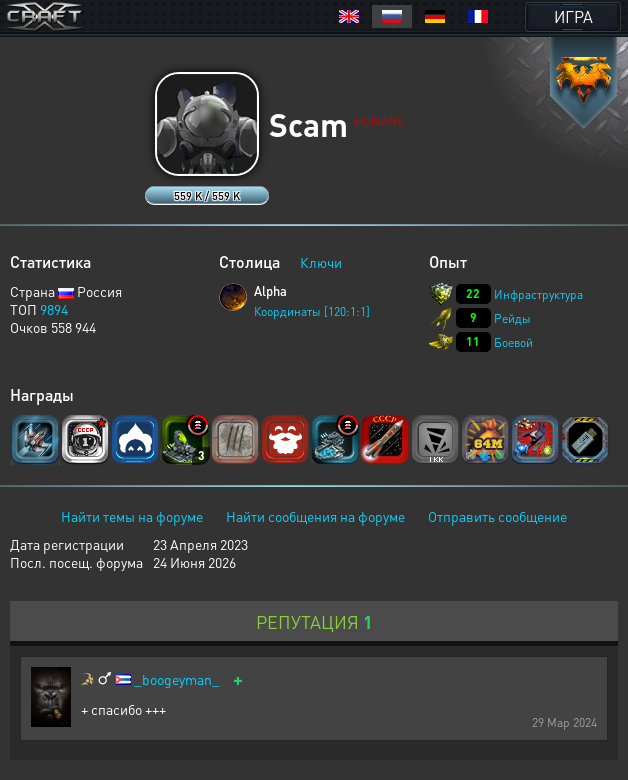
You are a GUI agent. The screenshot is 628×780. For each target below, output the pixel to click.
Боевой (513, 342)
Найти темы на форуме (132, 516)
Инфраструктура (538, 294)
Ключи (321, 262)
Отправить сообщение (497, 516)
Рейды (512, 318)
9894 (54, 309)
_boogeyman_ (177, 679)
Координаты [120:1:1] (312, 311)
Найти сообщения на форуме (315, 516)
